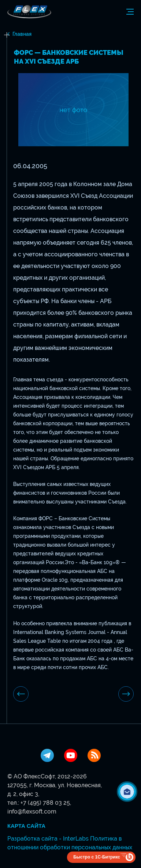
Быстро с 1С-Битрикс (97, 857)
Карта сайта (26, 826)
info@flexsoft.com (32, 812)
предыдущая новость (21, 694)
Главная (22, 34)
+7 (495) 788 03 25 (45, 803)
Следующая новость (126, 694)
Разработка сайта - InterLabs (48, 839)
